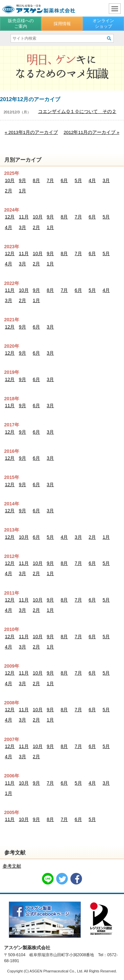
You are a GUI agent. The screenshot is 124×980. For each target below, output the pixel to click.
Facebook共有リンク (76, 879)
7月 (50, 180)
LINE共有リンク (48, 879)
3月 (106, 180)
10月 (10, 180)
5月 (78, 180)
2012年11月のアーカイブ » (91, 132)
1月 (22, 191)
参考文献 (12, 866)
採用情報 (62, 24)
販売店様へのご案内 (21, 23)
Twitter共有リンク (62, 879)
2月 (9, 191)
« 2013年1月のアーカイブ (31, 132)
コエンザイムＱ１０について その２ (77, 112)
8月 (36, 180)
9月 (22, 180)
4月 (92, 180)
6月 (64, 180)
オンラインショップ (103, 23)
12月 (10, 217)
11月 (24, 217)
